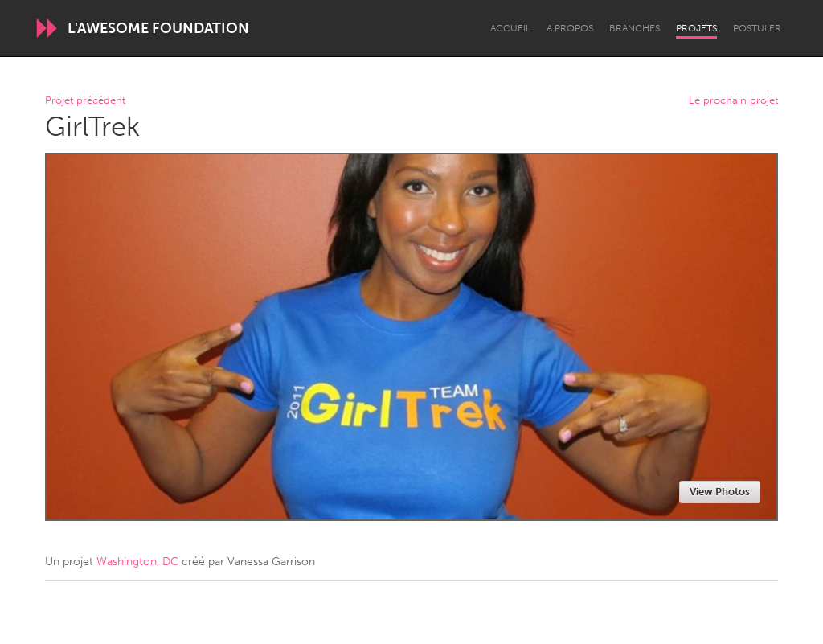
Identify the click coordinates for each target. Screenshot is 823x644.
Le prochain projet (733, 101)
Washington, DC (137, 562)
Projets (696, 28)
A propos (570, 28)
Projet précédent (85, 101)
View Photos (720, 492)
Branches (635, 28)
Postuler (757, 28)
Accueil (510, 28)
